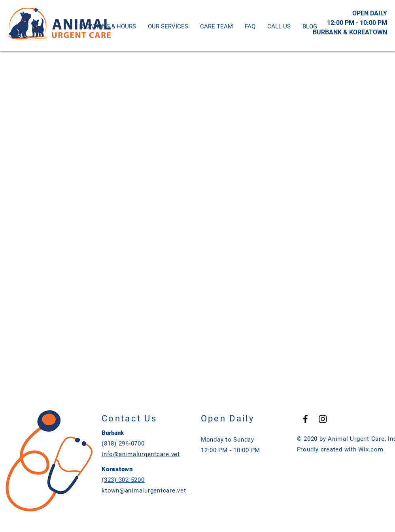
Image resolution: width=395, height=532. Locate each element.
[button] (279, 27)
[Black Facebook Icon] (305, 419)
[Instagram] (323, 419)
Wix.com (371, 449)
